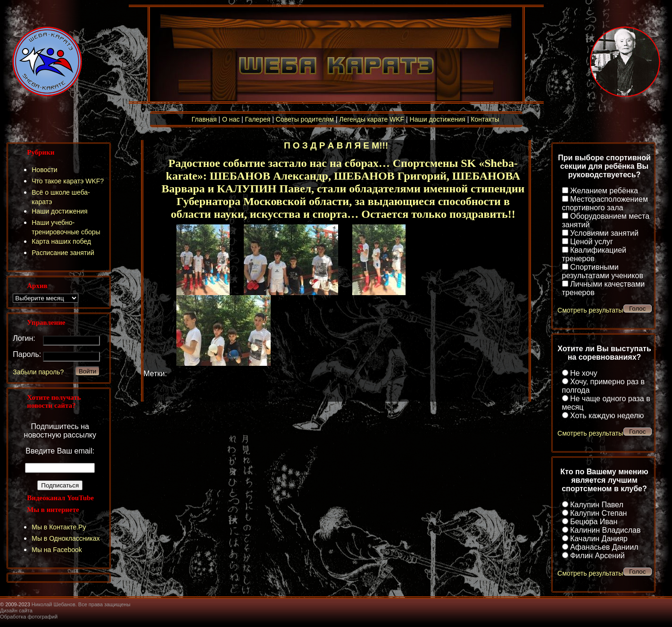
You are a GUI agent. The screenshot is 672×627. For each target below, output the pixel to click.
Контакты (485, 119)
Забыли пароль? (38, 372)
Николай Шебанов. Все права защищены (81, 604)
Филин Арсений (597, 556)
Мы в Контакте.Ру (59, 527)
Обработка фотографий (29, 617)
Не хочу (584, 373)
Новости (44, 170)
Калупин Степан (598, 513)
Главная (204, 119)
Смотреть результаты (590, 310)
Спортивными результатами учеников (603, 271)
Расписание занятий (63, 253)
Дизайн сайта (16, 610)
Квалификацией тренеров (594, 254)
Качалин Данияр (599, 539)
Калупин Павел (597, 505)
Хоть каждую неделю (607, 416)
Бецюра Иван (594, 522)
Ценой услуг (592, 242)
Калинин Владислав (605, 530)
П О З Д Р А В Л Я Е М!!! (336, 145)
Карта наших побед (61, 241)
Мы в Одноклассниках (66, 538)
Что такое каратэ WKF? (68, 181)
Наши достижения (438, 119)
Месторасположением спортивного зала (605, 203)
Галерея (258, 119)
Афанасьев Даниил (604, 547)
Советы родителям (305, 119)
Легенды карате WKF (372, 119)
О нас (231, 119)
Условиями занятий (604, 233)
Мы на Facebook (57, 550)
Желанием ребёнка (604, 191)
